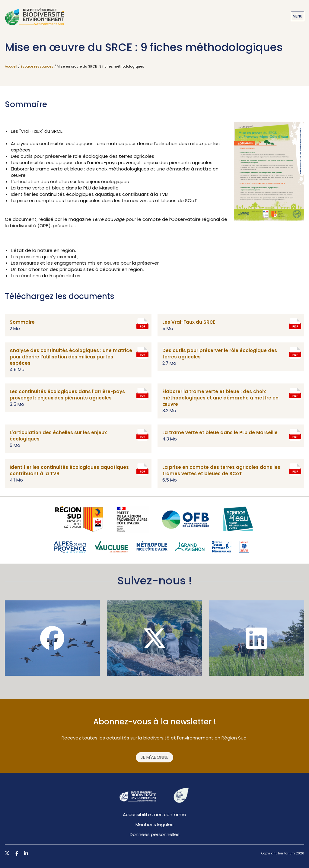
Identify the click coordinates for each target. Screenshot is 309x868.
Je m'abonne (154, 757)
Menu (298, 16)
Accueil (11, 66)
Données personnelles (155, 834)
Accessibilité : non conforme (154, 814)
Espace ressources (37, 66)
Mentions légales (154, 824)
